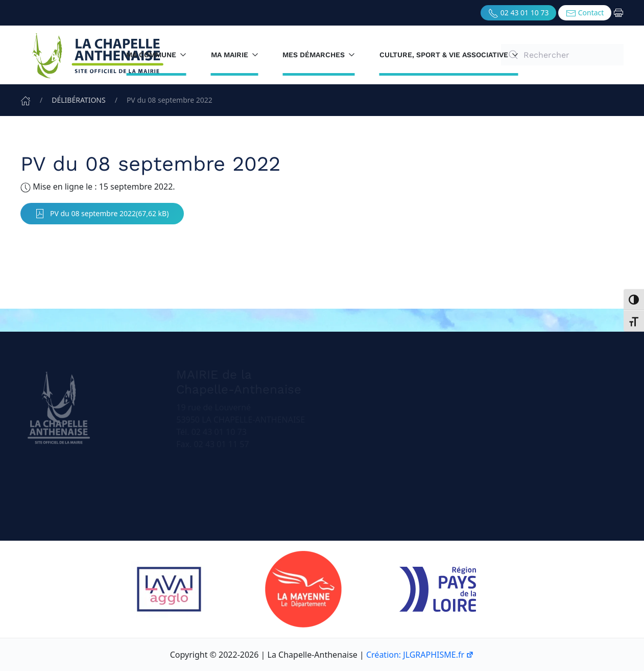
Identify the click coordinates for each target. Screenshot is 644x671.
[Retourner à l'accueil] (97, 55)
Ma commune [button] (156, 55)
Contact (585, 13)
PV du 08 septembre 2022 (85, 214)
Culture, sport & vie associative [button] (449, 55)
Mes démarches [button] (319, 55)
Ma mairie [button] (235, 55)
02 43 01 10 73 (518, 13)
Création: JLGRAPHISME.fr (420, 655)
